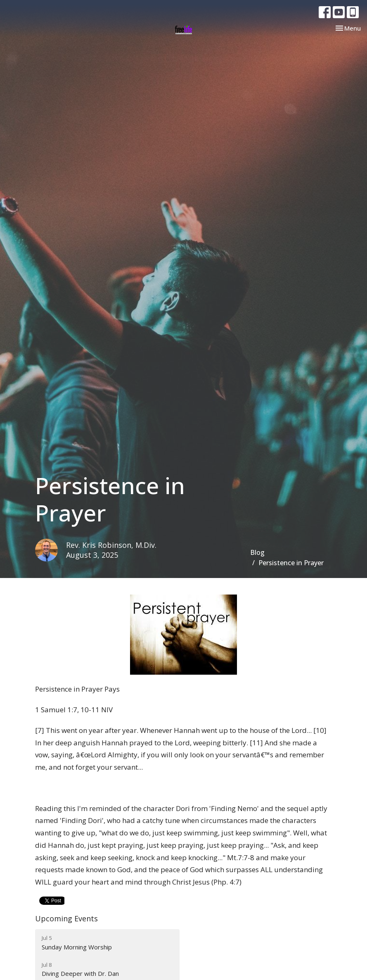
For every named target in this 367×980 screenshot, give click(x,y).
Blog (257, 552)
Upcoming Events (66, 918)
